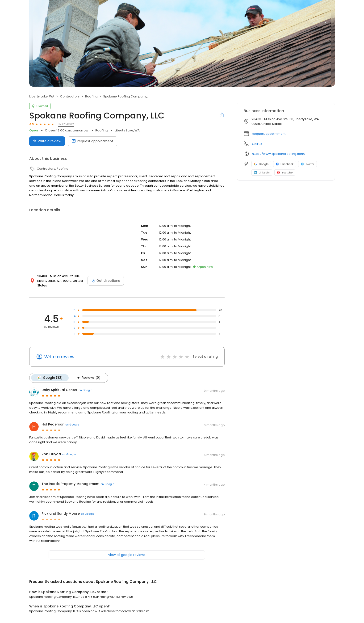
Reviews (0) (88, 378)
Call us (257, 144)
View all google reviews (127, 555)
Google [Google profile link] (261, 164)
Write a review (59, 357)
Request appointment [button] (269, 134)
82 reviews (66, 124)
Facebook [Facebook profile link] (285, 164)
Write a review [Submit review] (47, 141)
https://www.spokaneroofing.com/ (279, 154)
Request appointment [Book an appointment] (92, 141)
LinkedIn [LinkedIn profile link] (262, 173)
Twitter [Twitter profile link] (308, 164)
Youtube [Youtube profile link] (285, 173)
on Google (85, 390)
